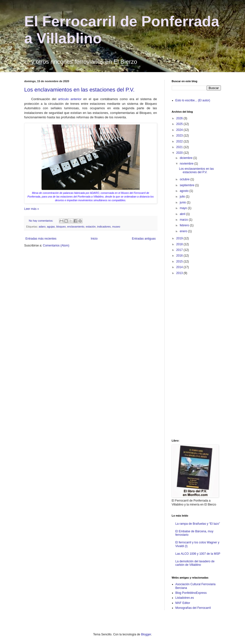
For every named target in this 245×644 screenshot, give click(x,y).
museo (116, 227)
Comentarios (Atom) (56, 245)
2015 (180, 261)
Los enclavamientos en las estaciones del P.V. (79, 90)
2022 (180, 141)
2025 (180, 124)
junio (183, 202)
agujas (51, 227)
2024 (180, 130)
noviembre (187, 164)
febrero (185, 225)
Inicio (94, 239)
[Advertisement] (191, 357)
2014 (180, 267)
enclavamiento (76, 227)
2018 (180, 244)
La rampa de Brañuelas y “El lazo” (198, 524)
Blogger (146, 634)
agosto (184, 191)
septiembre (187, 185)
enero (184, 231)
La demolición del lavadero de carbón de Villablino (195, 563)
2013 (180, 273)
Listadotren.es (185, 598)
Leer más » (32, 209)
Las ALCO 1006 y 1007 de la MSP (198, 554)
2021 (180, 147)
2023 (180, 136)
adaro (42, 227)
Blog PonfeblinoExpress (191, 593)
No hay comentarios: (41, 221)
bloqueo (61, 227)
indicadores (104, 227)
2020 (180, 153)
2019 (180, 238)
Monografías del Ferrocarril (193, 608)
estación (91, 227)
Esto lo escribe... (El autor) (193, 100)
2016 (180, 256)
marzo (184, 220)
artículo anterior (70, 99)
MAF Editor (183, 603)
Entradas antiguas (144, 239)
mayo (184, 208)
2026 (180, 118)
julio (183, 197)
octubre (185, 179)
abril (183, 214)
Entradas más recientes (41, 239)
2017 (180, 250)
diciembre (186, 158)
